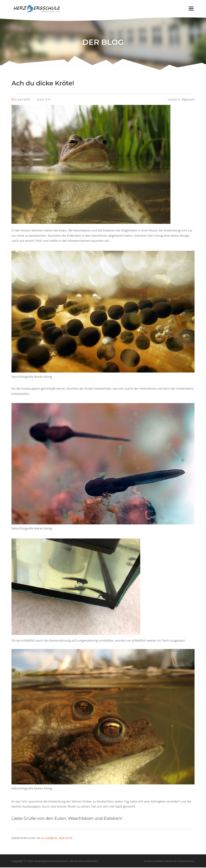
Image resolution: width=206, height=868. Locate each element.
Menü (191, 8)
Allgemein (188, 100)
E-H (48, 100)
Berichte (66, 839)
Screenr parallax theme (158, 862)
